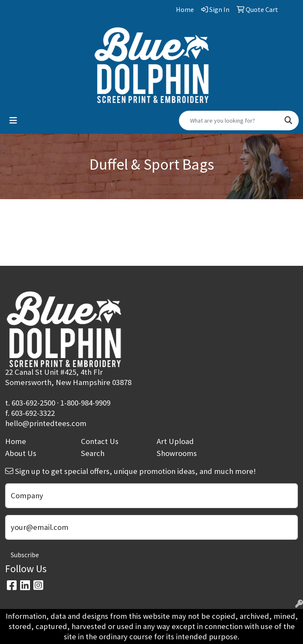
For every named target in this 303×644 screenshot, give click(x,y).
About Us (21, 453)
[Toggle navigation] (13, 121)
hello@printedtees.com (46, 423)
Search (93, 453)
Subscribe (25, 555)
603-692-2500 (33, 403)
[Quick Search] (229, 121)
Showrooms (177, 453)
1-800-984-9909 (85, 403)
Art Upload (175, 441)
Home (16, 441)
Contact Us (100, 441)
